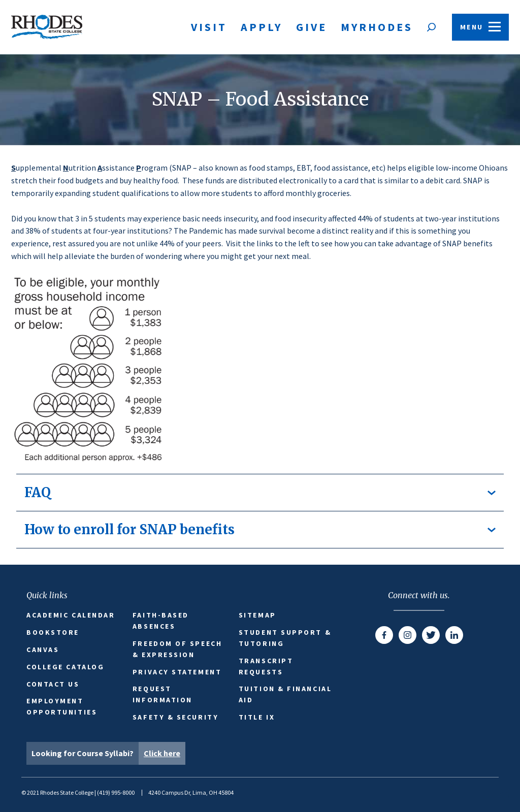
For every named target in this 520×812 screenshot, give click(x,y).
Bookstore (53, 632)
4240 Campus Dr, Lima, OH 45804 (191, 792)
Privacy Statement (177, 672)
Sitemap (257, 615)
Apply (262, 27)
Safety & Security (175, 717)
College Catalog (65, 667)
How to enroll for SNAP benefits (260, 529)
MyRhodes (377, 27)
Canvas (43, 649)
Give (312, 27)
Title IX (257, 717)
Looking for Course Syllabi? (108, 753)
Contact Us (53, 684)
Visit (209, 27)
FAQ (260, 492)
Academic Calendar (71, 615)
